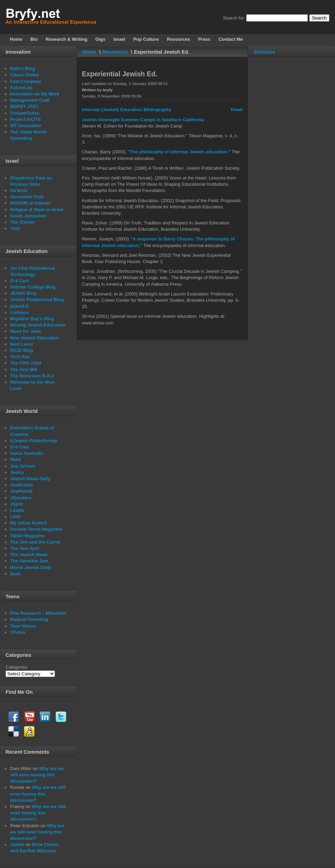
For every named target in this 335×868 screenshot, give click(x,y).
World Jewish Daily (31, 567)
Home (89, 52)
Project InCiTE (26, 119)
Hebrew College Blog (33, 287)
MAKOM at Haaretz (30, 203)
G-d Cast (20, 281)
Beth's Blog (23, 68)
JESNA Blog (23, 293)
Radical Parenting (29, 619)
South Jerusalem (28, 216)
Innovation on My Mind (35, 94)
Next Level (21, 344)
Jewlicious (22, 485)
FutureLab (21, 88)
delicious (264, 52)
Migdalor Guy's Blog (32, 319)
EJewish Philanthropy (34, 441)
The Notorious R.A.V (32, 376)
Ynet (15, 228)
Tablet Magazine (27, 536)
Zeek (15, 574)
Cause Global (25, 75)
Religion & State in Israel (37, 210)
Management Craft (30, 100)
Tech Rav (20, 357)
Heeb (16, 459)
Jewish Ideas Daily (30, 479)
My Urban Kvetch (29, 523)
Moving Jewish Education (38, 325)
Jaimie (17, 844)
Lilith (15, 517)
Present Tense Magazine (36, 529)
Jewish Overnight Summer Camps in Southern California (143, 120)
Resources (115, 52)
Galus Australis (27, 453)
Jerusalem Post (27, 197)
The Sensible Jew (29, 561)
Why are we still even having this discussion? (37, 775)
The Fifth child (26, 363)
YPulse (18, 632)
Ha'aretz (19, 190)
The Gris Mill (24, 370)
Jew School (23, 466)
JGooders (21, 498)
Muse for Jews (26, 331)
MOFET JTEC (24, 106)
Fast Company (26, 81)
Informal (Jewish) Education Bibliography (126, 110)
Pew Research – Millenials (38, 613)
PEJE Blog (22, 350)
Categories (17, 667)
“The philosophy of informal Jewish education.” (179, 152)
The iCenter (23, 222)
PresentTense (25, 113)
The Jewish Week (29, 555)
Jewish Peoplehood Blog (37, 299)
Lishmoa (19, 312)
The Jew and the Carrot (35, 542)
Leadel (17, 510)
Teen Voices (23, 626)
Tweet (236, 110)
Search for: (234, 18)
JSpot (16, 504)
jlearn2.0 (19, 306)
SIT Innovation (26, 126)
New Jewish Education (34, 338)
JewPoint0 (21, 491)
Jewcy (17, 472)
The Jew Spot (25, 548)
